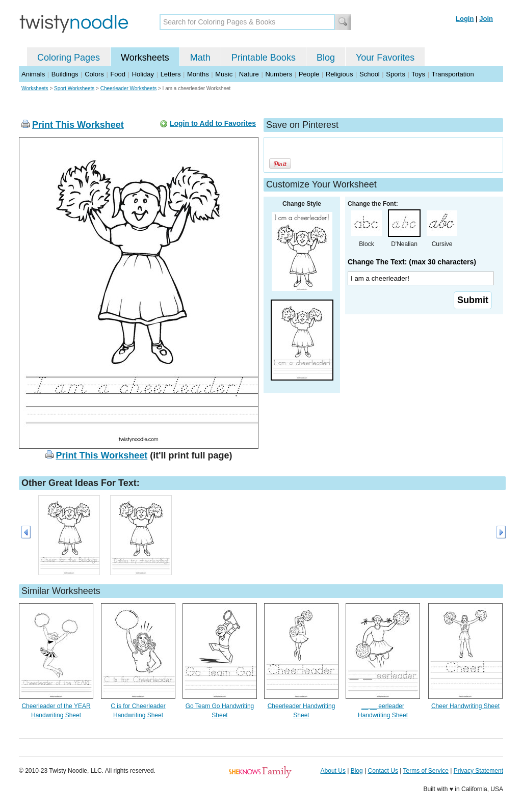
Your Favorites (385, 58)
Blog (326, 58)
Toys (418, 74)
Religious (339, 74)
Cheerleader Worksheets (128, 88)
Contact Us (383, 771)
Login (465, 19)
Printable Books (264, 58)
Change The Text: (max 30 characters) (412, 262)
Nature (249, 74)
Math (200, 58)
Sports (396, 74)
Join (486, 19)
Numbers (279, 74)
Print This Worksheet (78, 125)
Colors (94, 74)
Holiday (143, 74)
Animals (33, 74)
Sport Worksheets (74, 88)
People (309, 74)
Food (118, 74)
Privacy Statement (478, 771)
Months (198, 74)
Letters (171, 74)
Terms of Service (425, 771)
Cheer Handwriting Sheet (465, 706)
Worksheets (145, 58)
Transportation (452, 74)
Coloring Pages (69, 58)
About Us (333, 771)
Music (224, 74)
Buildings (65, 74)
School (370, 74)
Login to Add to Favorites (213, 123)
